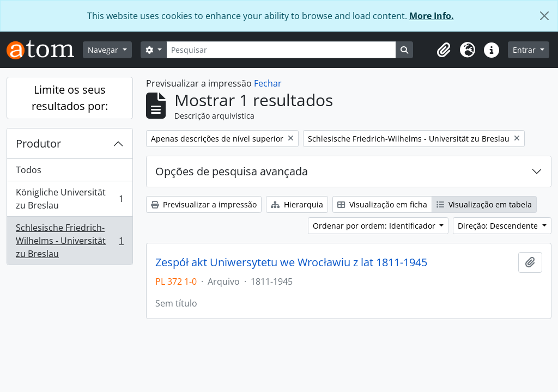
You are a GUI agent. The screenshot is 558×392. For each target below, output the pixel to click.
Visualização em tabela (484, 204)
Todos (29, 170)
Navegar (104, 50)
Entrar (525, 50)
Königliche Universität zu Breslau (69, 199)
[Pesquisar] (281, 50)
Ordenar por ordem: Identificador (375, 226)
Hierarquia (297, 204)
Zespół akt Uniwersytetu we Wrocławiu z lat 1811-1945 (291, 262)
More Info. (432, 16)
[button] (444, 50)
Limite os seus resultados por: (70, 98)
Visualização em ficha (382, 204)
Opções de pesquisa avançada (232, 171)
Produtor (38, 143)
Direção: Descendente (499, 226)
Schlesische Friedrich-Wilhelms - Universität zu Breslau (69, 241)
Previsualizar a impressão (204, 204)
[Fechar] (544, 16)
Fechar (268, 83)
